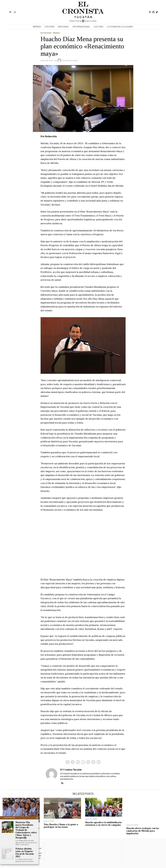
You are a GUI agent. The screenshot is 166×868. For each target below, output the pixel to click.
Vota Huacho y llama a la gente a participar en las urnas (61, 826)
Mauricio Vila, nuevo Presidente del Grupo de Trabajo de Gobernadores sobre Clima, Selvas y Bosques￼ (26, 831)
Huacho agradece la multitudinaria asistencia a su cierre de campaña (103, 824)
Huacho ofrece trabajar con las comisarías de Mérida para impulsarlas (143, 831)
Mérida (56, 33)
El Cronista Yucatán (67, 60)
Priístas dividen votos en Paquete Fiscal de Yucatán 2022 (24, 854)
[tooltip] (150, 12)
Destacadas (46, 33)
